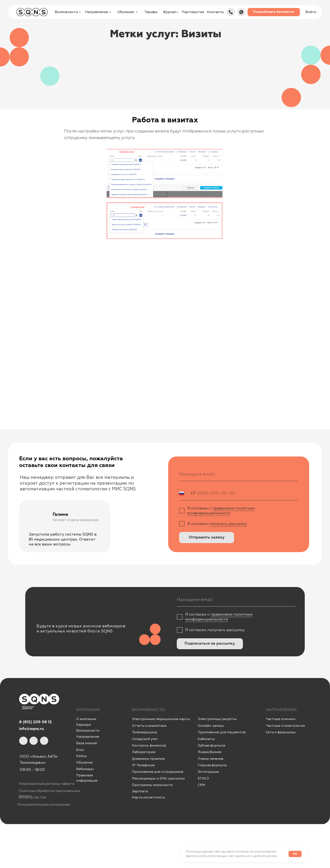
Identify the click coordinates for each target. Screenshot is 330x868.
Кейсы (81, 756)
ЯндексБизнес (210, 752)
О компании (86, 719)
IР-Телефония (143, 765)
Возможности (88, 731)
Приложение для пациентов (222, 732)
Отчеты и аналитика (149, 726)
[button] (274, 12)
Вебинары (85, 769)
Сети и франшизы (281, 732)
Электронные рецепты (217, 719)
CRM (202, 785)
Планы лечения (211, 759)
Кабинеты (206, 739)
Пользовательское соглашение (44, 805)
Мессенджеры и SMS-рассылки (158, 778)
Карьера (83, 725)
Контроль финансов (149, 745)
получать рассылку (228, 524)
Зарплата (140, 791)
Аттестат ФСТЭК (33, 798)
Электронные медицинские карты (161, 719)
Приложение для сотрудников (158, 772)
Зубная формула (212, 745)
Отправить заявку (207, 537)
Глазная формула (212, 765)
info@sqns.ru (31, 729)
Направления (88, 737)
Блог (80, 750)
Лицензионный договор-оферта (46, 784)
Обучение (84, 762)
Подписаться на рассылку (210, 644)
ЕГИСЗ (203, 778)
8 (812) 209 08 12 (35, 722)
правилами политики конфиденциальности (221, 511)
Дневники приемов (148, 759)
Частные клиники (281, 719)
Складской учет (145, 739)
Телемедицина (144, 732)
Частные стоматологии (285, 726)
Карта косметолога (148, 797)
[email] (239, 474)
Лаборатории (144, 752)
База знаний (86, 743)
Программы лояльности (152, 785)
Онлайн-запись (211, 726)
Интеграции (208, 772)
